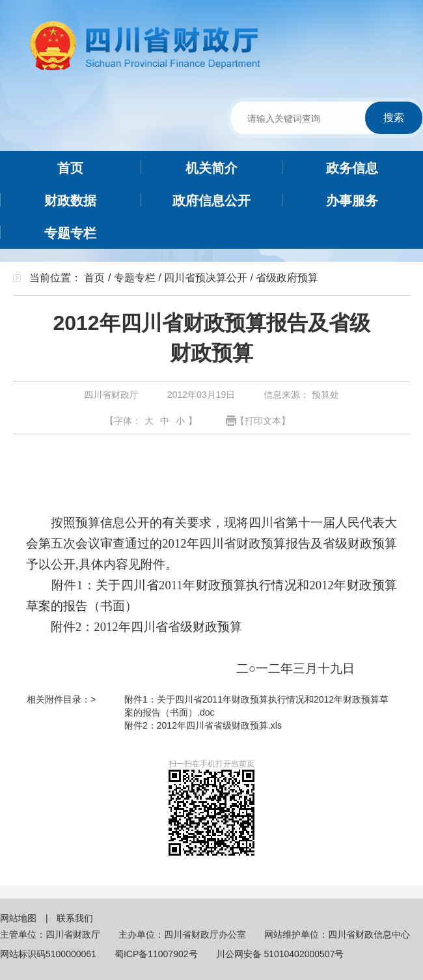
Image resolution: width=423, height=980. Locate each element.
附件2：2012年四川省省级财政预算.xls (203, 725)
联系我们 (75, 918)
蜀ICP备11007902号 (156, 954)
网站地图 (20, 918)
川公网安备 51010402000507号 (280, 954)
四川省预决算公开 (206, 278)
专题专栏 (135, 278)
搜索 (394, 118)
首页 (94, 278)
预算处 (324, 395)
